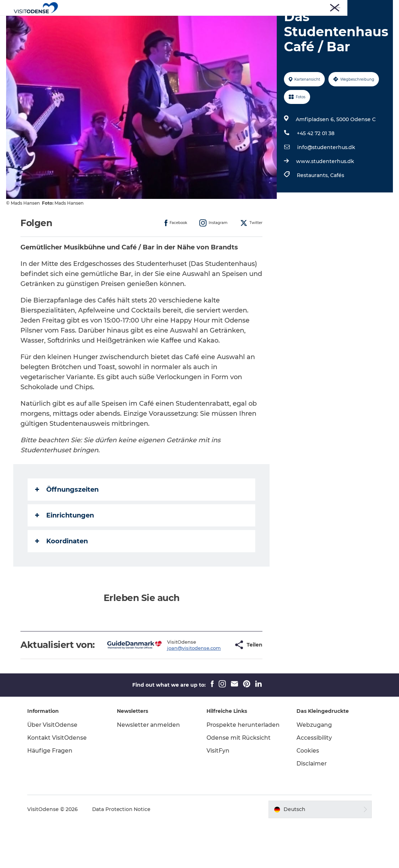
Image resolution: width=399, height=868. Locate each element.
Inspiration (279, 23)
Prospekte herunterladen (228, 773)
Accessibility (313, 782)
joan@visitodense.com (172, 687)
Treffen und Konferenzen (365, 7)
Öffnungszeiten (68, 524)
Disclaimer (310, 808)
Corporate (321, 7)
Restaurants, (313, 209)
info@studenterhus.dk (326, 181)
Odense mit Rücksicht (239, 790)
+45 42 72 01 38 (315, 167)
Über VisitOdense (56, 769)
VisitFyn (218, 803)
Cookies (307, 795)
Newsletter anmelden (151, 769)
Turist (276, 7)
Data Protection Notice (125, 854)
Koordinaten (63, 575)
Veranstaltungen (182, 23)
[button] (210, 684)
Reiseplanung (234, 23)
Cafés (337, 209)
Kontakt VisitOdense (61, 782)
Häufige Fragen (54, 795)
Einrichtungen (66, 549)
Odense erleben (128, 23)
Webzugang (313, 769)
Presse (297, 7)
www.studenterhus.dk (325, 195)
